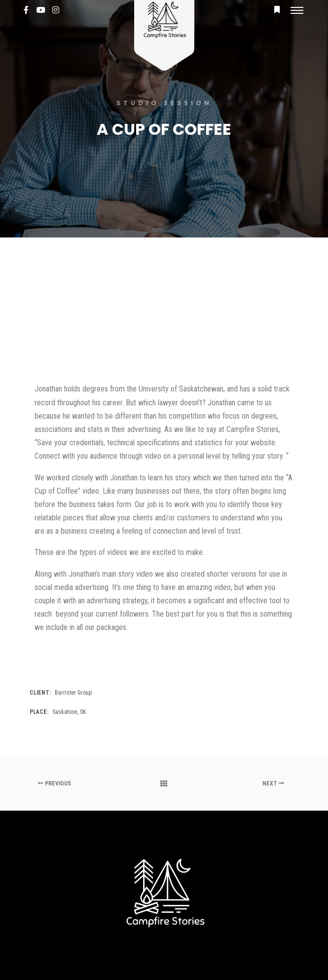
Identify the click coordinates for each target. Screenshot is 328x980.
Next (273, 784)
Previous (55, 784)
